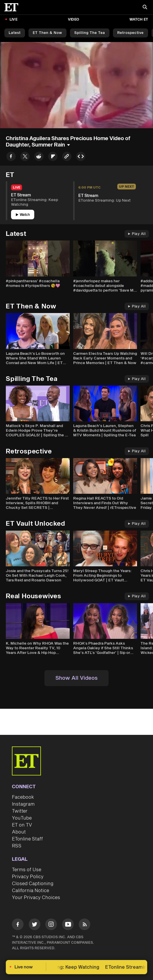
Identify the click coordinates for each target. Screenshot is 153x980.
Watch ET (139, 20)
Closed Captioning (33, 884)
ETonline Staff (27, 839)
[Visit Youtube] (68, 925)
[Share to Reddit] (39, 157)
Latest (15, 33)
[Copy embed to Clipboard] (81, 157)
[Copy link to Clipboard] (67, 157)
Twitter (20, 811)
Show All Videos (76, 678)
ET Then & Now (47, 33)
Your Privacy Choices (36, 898)
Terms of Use (27, 870)
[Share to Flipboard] (53, 157)
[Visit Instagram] (51, 925)
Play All (137, 234)
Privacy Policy (28, 877)
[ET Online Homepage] (13, 7)
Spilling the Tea (90, 33)
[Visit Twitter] (35, 925)
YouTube (22, 818)
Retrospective (130, 33)
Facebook (23, 797)
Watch (23, 215)
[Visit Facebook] (18, 925)
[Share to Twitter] (25, 157)
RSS (17, 846)
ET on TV (22, 825)
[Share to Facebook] (11, 157)
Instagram (23, 804)
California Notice (30, 891)
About (19, 832)
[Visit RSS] (84, 925)
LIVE (14, 20)
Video (73, 20)
